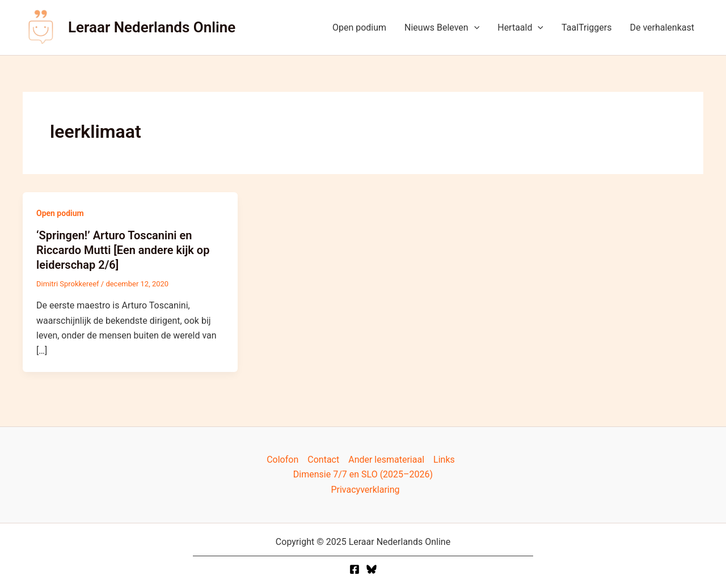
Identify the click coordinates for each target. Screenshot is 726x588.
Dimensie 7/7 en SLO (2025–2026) (363, 474)
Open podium (359, 28)
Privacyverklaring (365, 490)
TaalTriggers (586, 28)
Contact (323, 460)
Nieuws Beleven (442, 28)
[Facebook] (354, 569)
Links (444, 460)
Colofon (282, 460)
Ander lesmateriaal (386, 460)
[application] (474, 28)
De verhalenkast (662, 28)
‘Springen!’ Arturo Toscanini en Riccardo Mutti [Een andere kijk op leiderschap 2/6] (123, 250)
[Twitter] (372, 569)
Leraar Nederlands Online (152, 27)
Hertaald (520, 28)
